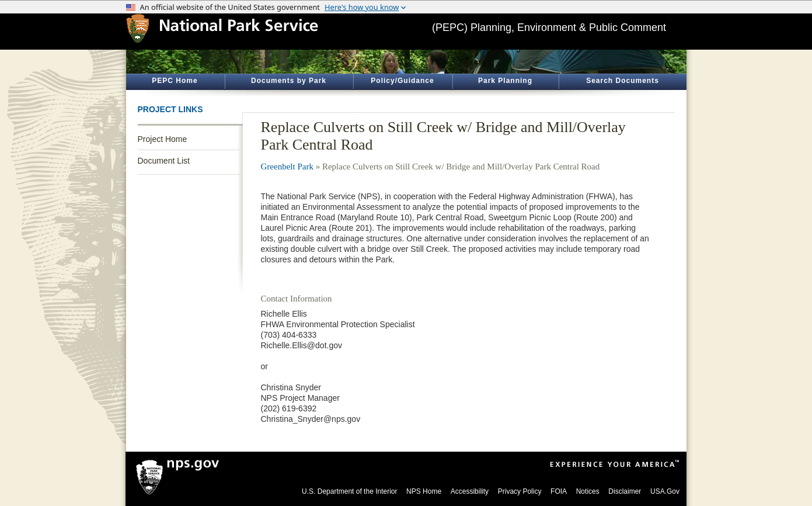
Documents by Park (289, 81)
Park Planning (505, 81)
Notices (588, 491)
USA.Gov (665, 491)
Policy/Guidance (402, 81)
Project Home (163, 139)
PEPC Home (175, 81)
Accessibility (470, 491)
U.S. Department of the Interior (349, 491)
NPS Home (424, 491)
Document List (164, 161)
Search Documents (623, 81)
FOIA (559, 491)
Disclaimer (625, 491)
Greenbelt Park (287, 167)
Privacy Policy (520, 491)
